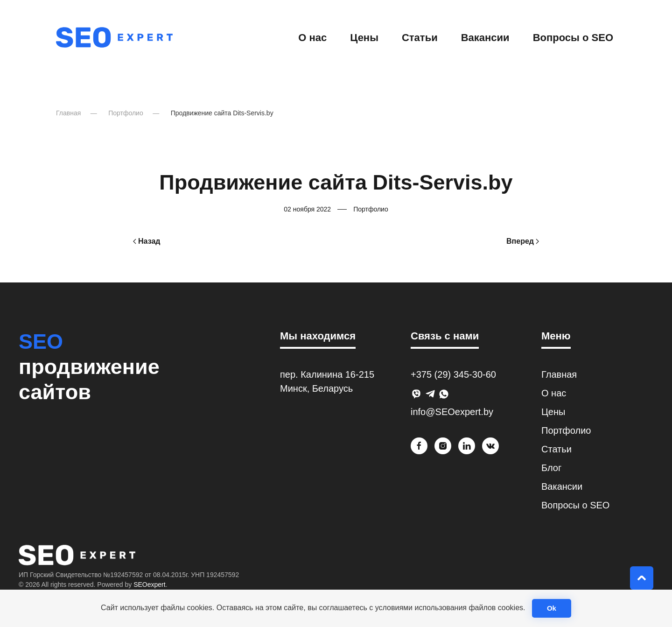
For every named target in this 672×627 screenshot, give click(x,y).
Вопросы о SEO (573, 38)
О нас (312, 38)
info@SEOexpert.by (452, 412)
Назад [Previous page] (147, 241)
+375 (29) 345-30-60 (453, 374)
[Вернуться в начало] (114, 37)
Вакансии (485, 38)
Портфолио (371, 209)
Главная (559, 374)
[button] (642, 578)
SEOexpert (149, 585)
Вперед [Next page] (523, 241)
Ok (552, 608)
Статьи (420, 38)
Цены (364, 38)
